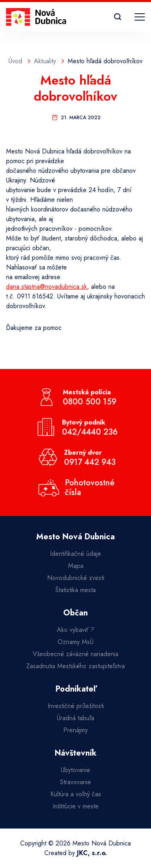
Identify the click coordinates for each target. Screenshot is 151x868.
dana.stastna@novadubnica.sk (47, 287)
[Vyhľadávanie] (118, 17)
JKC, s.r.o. (92, 853)
